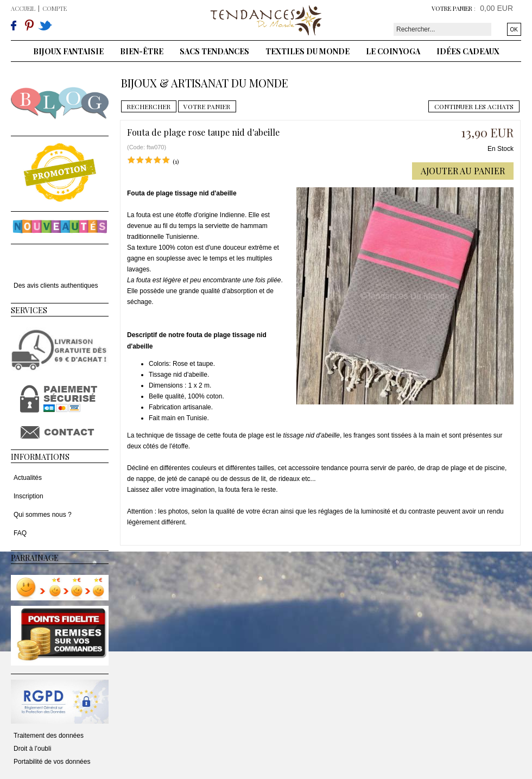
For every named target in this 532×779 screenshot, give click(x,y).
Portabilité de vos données (52, 762)
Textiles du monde (308, 51)
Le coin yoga (393, 51)
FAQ (20, 533)
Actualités (28, 478)
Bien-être (142, 51)
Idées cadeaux (468, 51)
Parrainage (35, 558)
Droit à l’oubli (32, 749)
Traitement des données (49, 736)
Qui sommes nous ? (43, 515)
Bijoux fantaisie (68, 51)
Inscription (28, 496)
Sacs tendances (214, 51)
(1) (176, 161)
